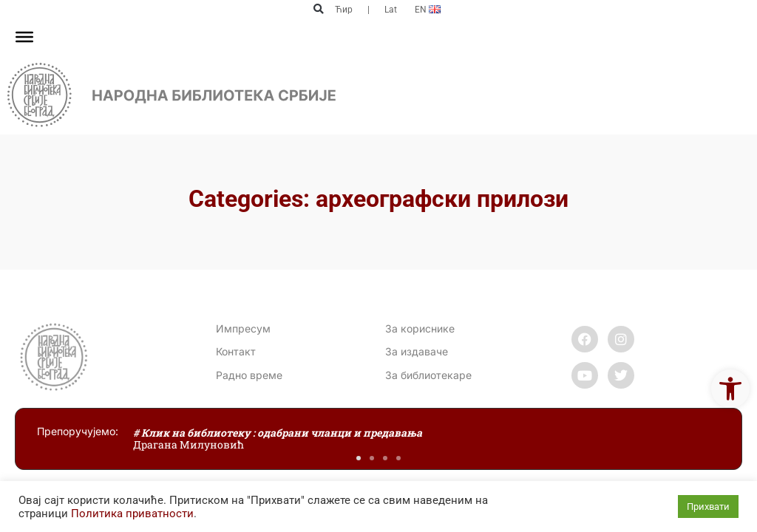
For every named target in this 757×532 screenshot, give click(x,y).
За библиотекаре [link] (428, 375)
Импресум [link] (243, 328)
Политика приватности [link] (132, 514)
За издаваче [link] (417, 351)
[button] (318, 9)
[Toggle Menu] (24, 37)
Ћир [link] (344, 10)
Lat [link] (391, 10)
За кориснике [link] (420, 328)
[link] (730, 389)
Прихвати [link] (708, 507)
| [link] (369, 10)
